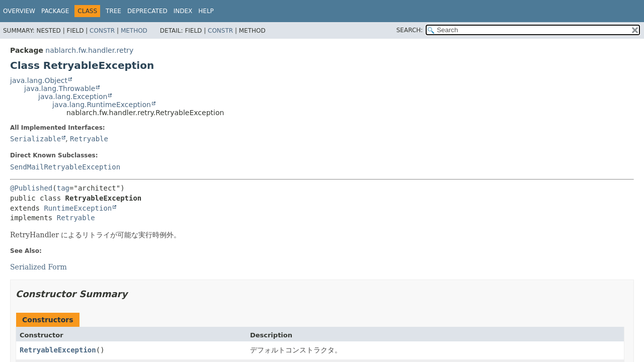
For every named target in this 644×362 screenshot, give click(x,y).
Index (183, 11)
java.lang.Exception (73, 97)
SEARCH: (410, 30)
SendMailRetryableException (65, 167)
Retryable (89, 139)
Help (206, 11)
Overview (19, 11)
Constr (102, 31)
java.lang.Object (39, 80)
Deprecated (147, 11)
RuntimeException (78, 208)
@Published (31, 188)
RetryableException (58, 350)
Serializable (35, 139)
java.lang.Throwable (60, 88)
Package (55, 11)
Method (134, 31)
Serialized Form (38, 267)
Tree (113, 11)
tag (63, 188)
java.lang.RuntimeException (102, 105)
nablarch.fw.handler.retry (89, 50)
